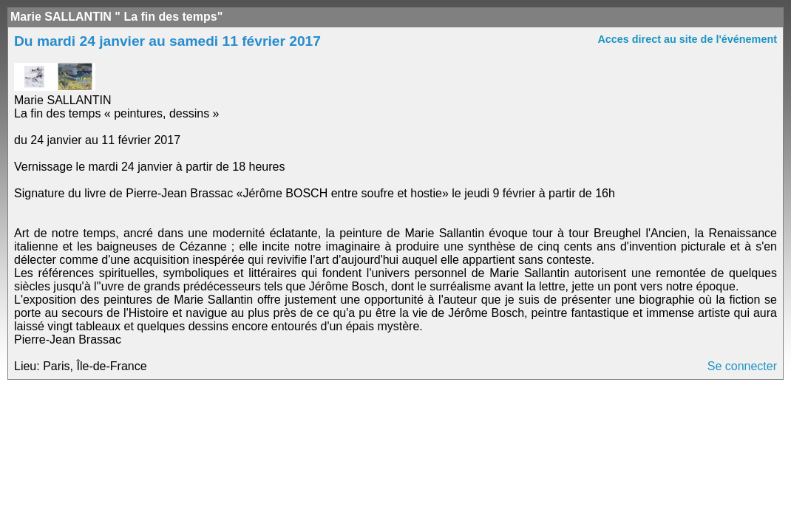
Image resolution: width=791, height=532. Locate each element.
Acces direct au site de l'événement (687, 39)
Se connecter (742, 366)
